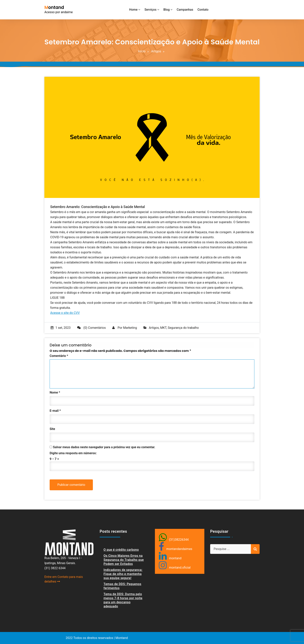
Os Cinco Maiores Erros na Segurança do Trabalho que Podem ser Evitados (124, 560)
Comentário (59, 356)
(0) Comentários (92, 328)
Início (142, 51)
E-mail (55, 411)
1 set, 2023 (61, 328)
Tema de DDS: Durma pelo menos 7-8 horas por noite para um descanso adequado (123, 600)
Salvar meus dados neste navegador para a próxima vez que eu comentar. (104, 447)
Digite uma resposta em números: (73, 453)
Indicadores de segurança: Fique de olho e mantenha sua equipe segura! (123, 574)
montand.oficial (180, 568)
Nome (55, 392)
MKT (163, 328)
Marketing (130, 328)
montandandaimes (179, 549)
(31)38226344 (179, 540)
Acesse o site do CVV (65, 313)
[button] (296, 5)
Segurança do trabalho (183, 328)
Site (52, 429)
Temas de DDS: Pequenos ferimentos (122, 586)
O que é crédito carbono (121, 550)
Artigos (156, 51)
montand (175, 558)
